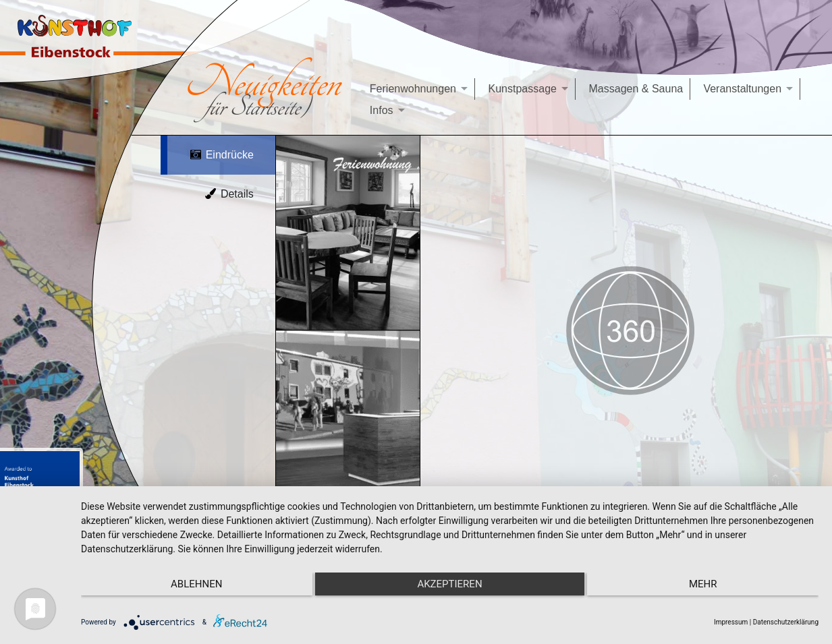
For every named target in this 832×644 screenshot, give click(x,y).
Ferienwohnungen (413, 89)
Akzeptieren (449, 584)
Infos (382, 110)
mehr (709, 584)
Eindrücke (221, 155)
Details (229, 194)
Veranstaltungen (742, 89)
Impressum (731, 622)
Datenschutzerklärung (786, 622)
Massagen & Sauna (636, 89)
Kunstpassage (523, 89)
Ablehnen (191, 584)
